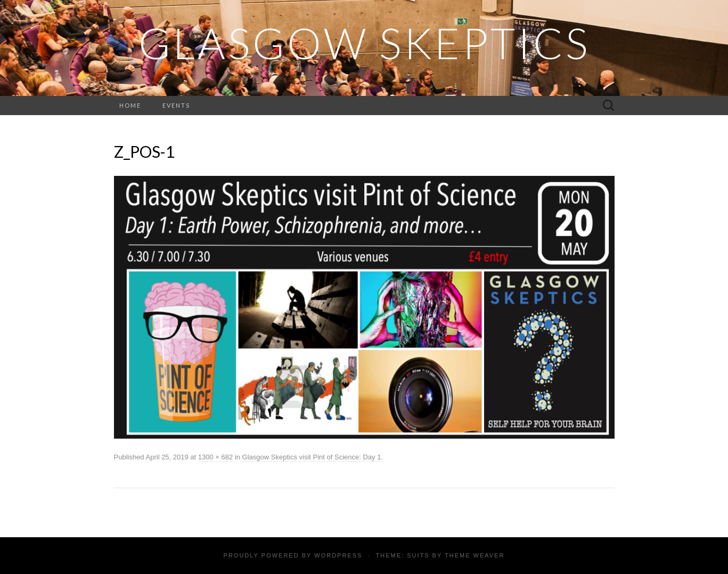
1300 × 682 (215, 457)
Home (130, 105)
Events (176, 105)
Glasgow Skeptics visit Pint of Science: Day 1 (312, 457)
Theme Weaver (475, 555)
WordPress (338, 555)
